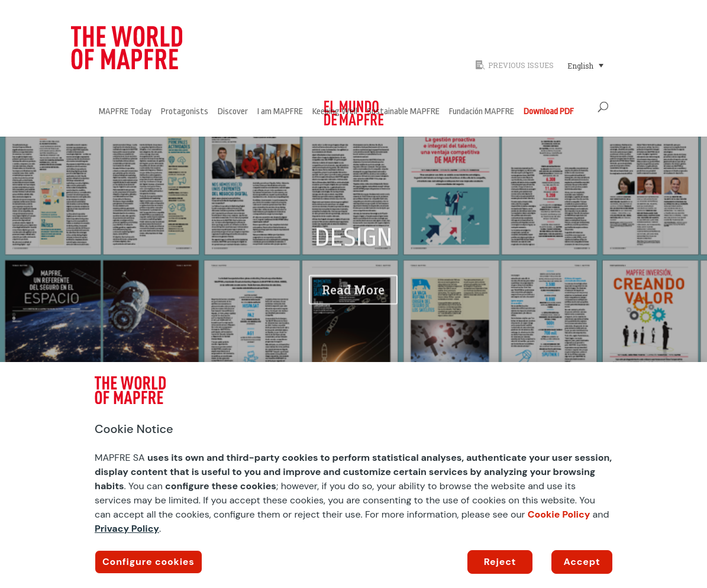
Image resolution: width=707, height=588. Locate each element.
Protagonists (185, 112)
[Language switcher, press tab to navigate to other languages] (585, 65)
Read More (353, 301)
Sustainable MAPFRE (403, 112)
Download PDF (549, 112)
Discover (233, 112)
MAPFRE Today (125, 112)
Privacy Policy (127, 529)
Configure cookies (148, 562)
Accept (582, 562)
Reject (500, 562)
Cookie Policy (559, 514)
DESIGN (353, 249)
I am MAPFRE (280, 112)
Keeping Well (335, 112)
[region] (353, 475)
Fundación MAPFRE (482, 112)
